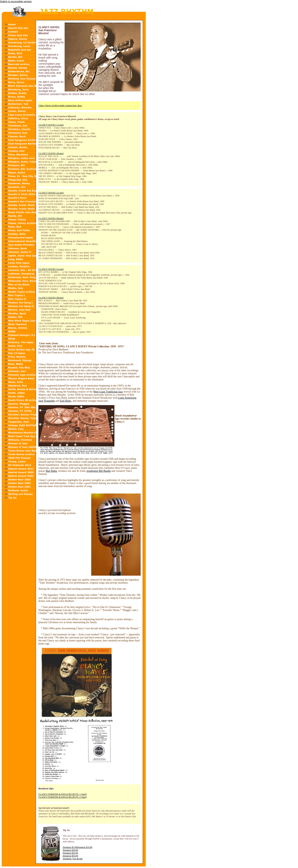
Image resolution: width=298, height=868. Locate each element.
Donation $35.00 (70, 853)
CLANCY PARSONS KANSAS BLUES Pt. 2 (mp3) (63, 797)
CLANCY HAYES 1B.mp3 (51, 153)
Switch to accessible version (16, 1)
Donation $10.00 (85, 847)
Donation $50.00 (70, 856)
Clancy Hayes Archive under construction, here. (60, 106)
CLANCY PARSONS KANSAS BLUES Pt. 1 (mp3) (63, 794)
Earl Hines (65, 401)
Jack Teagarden (47, 401)
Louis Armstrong (127, 398)
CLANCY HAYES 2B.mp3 (51, 218)
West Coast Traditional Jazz (108, 392)
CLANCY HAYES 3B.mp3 (51, 298)
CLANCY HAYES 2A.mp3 (51, 193)
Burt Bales (51, 471)
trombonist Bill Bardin (99, 471)
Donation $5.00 (70, 847)
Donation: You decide (73, 859)
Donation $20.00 (70, 850)
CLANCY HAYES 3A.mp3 (51, 269)
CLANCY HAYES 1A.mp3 (51, 125)
